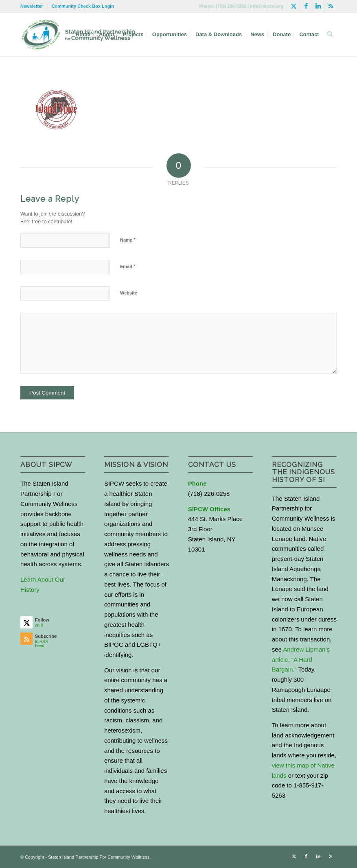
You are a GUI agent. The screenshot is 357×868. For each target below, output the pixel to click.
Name (128, 240)
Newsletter (32, 6)
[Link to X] (294, 6)
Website (129, 293)
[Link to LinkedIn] (318, 6)
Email (128, 266)
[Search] (330, 35)
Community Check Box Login (83, 6)
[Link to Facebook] (306, 6)
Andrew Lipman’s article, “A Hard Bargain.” (301, 660)
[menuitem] (34, 6)
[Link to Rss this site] (331, 6)
